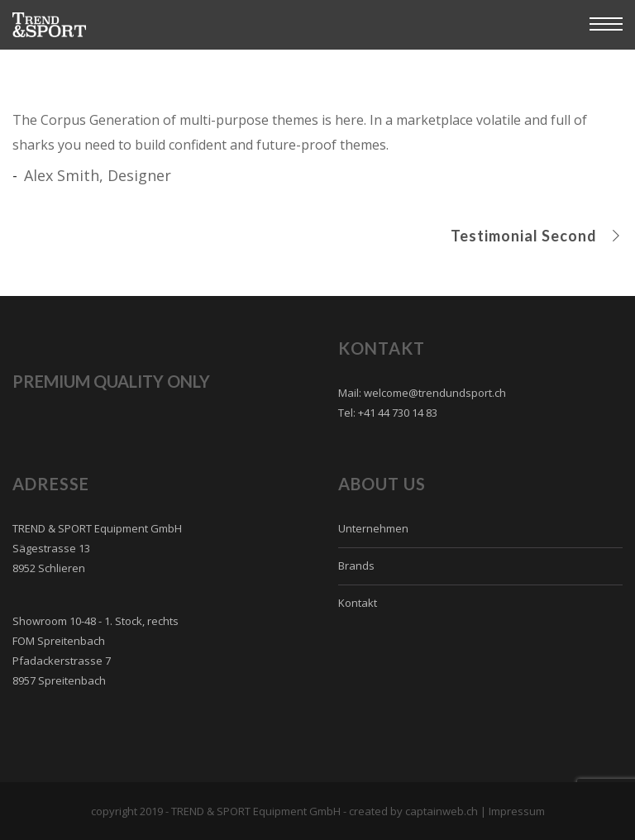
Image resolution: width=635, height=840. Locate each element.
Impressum (517, 811)
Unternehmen (373, 528)
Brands (356, 566)
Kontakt (358, 603)
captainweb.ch (442, 811)
